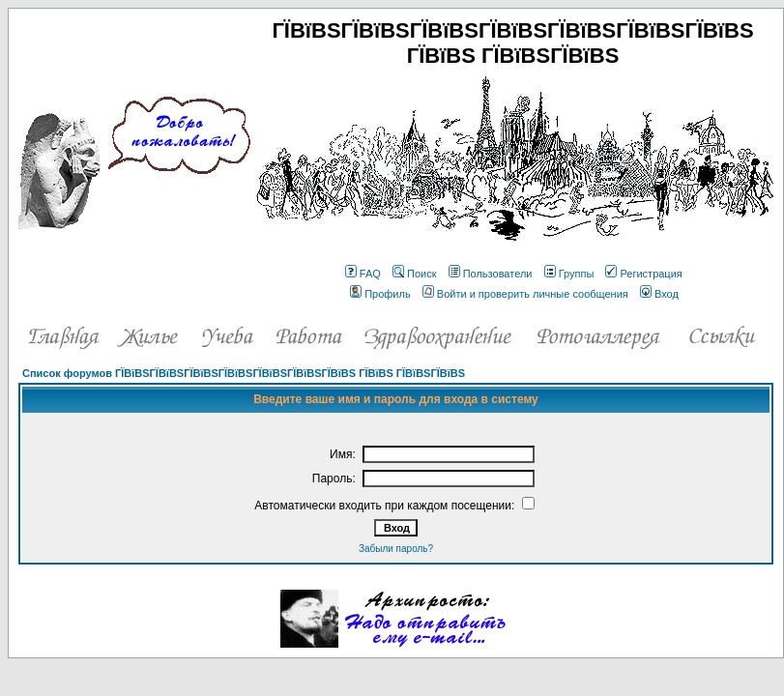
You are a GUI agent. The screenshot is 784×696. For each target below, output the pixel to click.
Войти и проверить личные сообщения (525, 294)
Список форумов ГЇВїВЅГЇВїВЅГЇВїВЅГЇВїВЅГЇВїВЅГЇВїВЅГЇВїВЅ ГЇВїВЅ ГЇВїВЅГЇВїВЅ (244, 373)
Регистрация (643, 274)
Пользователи (491, 274)
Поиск (414, 274)
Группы (569, 274)
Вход (659, 294)
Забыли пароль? (396, 549)
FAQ (363, 274)
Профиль (380, 294)
